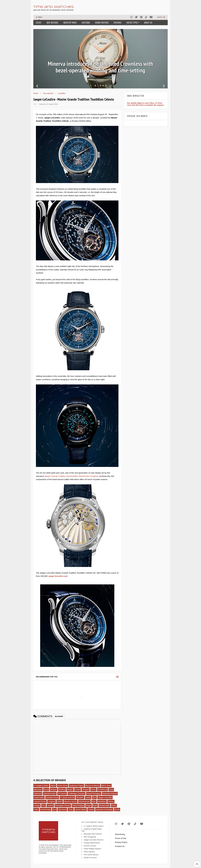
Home (36, 93)
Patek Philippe (78, 806)
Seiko (36, 810)
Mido (94, 802)
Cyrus (93, 790)
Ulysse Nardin (81, 810)
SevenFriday (46, 810)
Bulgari (70, 790)
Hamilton (80, 798)
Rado (95, 806)
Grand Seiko (39, 798)
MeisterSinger (84, 802)
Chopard (86, 790)
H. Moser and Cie (67, 798)
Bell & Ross (106, 786)
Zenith (117, 810)
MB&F (60, 802)
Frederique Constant (76, 794)
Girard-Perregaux (94, 794)
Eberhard (38, 794)
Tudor (71, 810)
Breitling (62, 790)
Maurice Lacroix (70, 802)
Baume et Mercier (92, 786)
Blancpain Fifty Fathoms (93, 834)
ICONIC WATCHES (102, 23)
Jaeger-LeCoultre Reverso (94, 840)
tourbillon (62, 93)
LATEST (39, 23)
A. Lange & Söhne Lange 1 (94, 826)
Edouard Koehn (50, 794)
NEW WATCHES (52, 23)
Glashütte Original (110, 794)
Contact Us (120, 846)
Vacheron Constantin (104, 810)
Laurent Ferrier (40, 802)
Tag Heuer (62, 810)
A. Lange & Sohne (41, 786)
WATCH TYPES (133, 23)
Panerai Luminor (90, 846)
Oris (44, 806)
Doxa (111, 790)
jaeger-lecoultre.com (58, 576)
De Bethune (102, 790)
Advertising (120, 834)
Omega (37, 806)
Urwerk (91, 810)
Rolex (114, 806)
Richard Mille (104, 806)
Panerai (50, 806)
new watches (48, 93)
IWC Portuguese (90, 837)
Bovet (46, 790)
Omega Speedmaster (92, 843)
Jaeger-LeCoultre (105, 798)
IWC (94, 798)
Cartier (78, 790)
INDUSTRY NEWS (70, 23)
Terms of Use (121, 838)
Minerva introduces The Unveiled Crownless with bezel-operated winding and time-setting (100, 67)
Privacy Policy (121, 842)
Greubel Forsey (52, 798)
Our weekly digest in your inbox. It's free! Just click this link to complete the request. (145, 104)
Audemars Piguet (76, 786)
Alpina (53, 786)
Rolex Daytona (89, 852)
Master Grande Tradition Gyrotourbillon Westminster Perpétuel (71, 476)
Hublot (88, 798)
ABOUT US (148, 23)
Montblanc (102, 802)
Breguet (54, 790)
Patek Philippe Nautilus (92, 849)
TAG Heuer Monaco (91, 855)
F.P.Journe (62, 794)
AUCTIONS (86, 23)
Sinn (54, 810)
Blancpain (38, 790)
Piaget (88, 806)
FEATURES (117, 23)
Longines (52, 802)
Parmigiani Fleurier (63, 806)
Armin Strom (63, 786)
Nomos (111, 802)
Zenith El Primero (90, 858)
